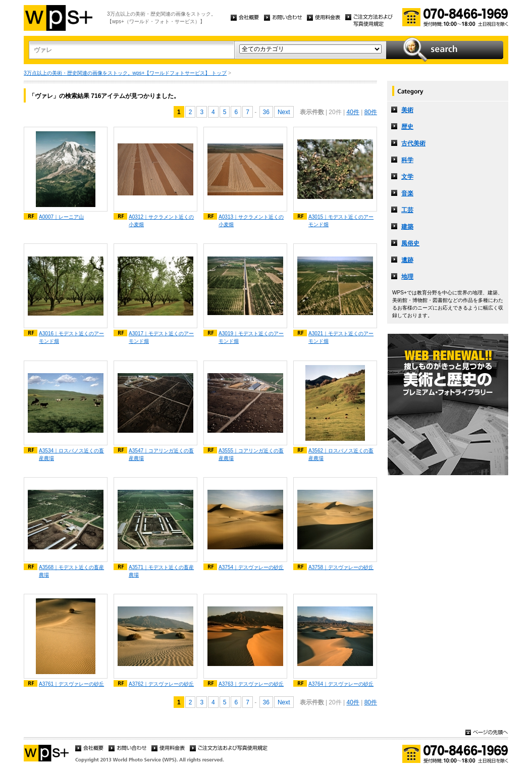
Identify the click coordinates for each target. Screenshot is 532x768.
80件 (371, 112)
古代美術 (413, 143)
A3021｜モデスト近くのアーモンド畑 (341, 337)
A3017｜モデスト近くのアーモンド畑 (161, 337)
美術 (407, 110)
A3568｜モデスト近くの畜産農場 (71, 571)
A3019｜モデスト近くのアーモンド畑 (251, 337)
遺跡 (407, 260)
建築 (407, 227)
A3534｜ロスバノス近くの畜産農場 (71, 454)
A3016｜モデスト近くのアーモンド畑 (71, 337)
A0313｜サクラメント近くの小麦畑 (251, 221)
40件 (353, 112)
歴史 (407, 127)
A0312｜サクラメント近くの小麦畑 (161, 221)
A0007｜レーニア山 (61, 217)
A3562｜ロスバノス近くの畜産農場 (341, 454)
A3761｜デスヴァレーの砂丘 (71, 684)
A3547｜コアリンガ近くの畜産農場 (161, 454)
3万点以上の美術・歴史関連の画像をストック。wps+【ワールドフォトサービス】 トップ (125, 73)
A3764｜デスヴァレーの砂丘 (341, 684)
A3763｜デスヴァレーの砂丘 (251, 684)
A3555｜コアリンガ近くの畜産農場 (251, 454)
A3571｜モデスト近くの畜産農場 (161, 571)
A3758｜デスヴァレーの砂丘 (341, 567)
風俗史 (410, 243)
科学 (407, 160)
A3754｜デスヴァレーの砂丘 (251, 567)
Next (284, 112)
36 (266, 112)
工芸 (407, 210)
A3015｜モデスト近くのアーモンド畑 (341, 221)
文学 (407, 177)
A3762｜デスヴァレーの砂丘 (161, 684)
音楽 (407, 193)
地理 (407, 277)
